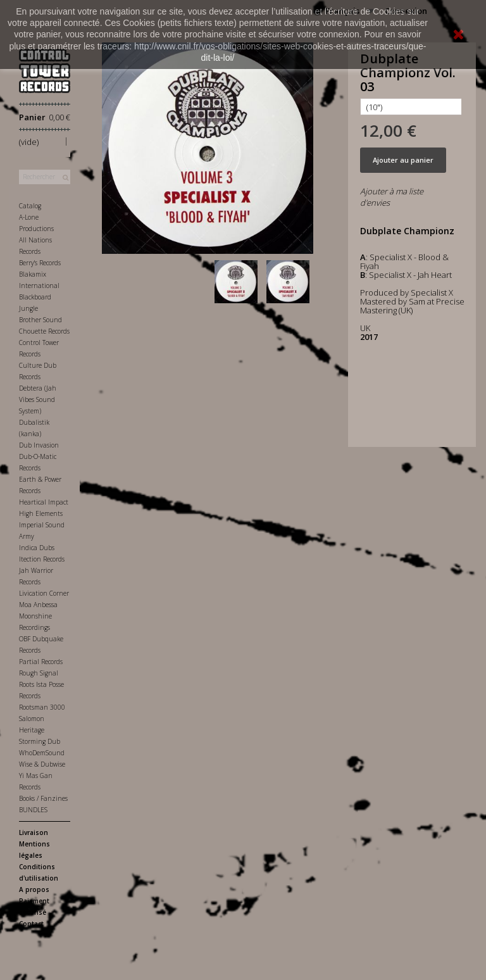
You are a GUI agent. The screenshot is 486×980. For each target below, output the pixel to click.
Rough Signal (39, 673)
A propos (34, 889)
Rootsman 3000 (42, 707)
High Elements (41, 513)
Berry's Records (40, 263)
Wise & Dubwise (42, 764)
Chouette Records (44, 331)
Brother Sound (40, 320)
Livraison (34, 832)
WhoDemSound (42, 753)
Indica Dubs (37, 548)
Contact (31, 924)
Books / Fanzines (43, 798)
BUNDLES (33, 810)
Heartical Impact (44, 502)
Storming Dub (40, 741)
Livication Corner (44, 593)
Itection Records (42, 559)
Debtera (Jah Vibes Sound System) (38, 399)
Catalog (30, 206)
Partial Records (41, 662)
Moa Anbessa (38, 605)
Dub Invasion (39, 445)
